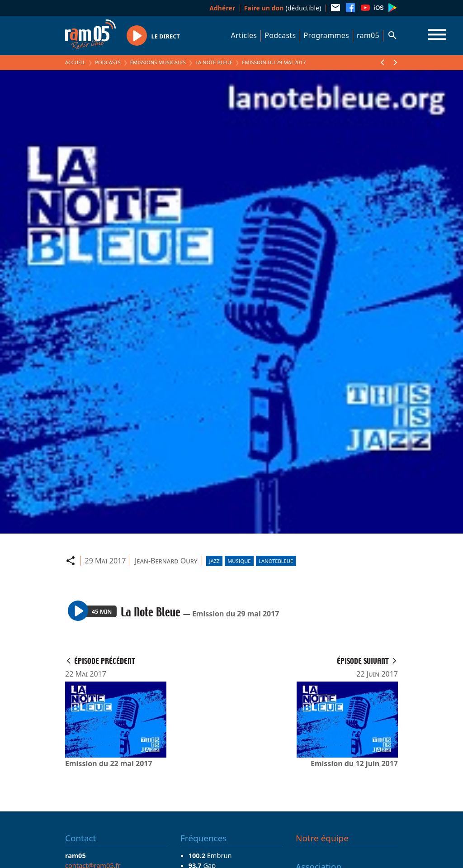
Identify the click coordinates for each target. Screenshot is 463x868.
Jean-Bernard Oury (166, 561)
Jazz (215, 561)
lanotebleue (276, 561)
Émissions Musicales (158, 62)
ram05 (368, 35)
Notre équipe (322, 838)
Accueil (75, 62)
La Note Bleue (214, 62)
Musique (239, 561)
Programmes (326, 35)
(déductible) (283, 8)
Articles (244, 35)
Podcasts (280, 35)
